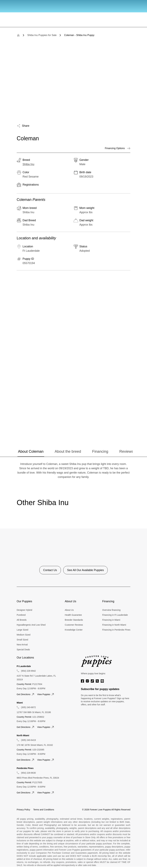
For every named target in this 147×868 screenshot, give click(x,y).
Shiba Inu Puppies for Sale (42, 35)
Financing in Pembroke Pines (116, 630)
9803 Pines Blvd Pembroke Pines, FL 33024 (38, 778)
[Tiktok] (92, 681)
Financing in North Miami (114, 625)
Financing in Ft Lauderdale (115, 615)
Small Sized (22, 640)
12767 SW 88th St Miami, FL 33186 (34, 712)
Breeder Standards (74, 620)
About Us (69, 610)
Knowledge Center (74, 630)
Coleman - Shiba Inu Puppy (79, 35)
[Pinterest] (102, 681)
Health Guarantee (73, 615)
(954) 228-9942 (28, 671)
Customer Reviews (74, 625)
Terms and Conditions (44, 810)
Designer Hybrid (24, 610)
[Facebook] (82, 681)
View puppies (46, 694)
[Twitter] (97, 681)
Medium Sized (24, 635)
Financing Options (118, 148)
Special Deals (23, 650)
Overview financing (111, 610)
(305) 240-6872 (28, 707)
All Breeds (22, 620)
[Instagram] (87, 681)
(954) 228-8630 (28, 773)
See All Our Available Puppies (86, 570)
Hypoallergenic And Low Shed (31, 625)
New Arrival (22, 645)
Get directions (26, 694)
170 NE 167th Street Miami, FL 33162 (35, 745)
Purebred (21, 615)
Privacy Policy (23, 810)
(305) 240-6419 (28, 740)
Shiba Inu (28, 164)
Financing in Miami (111, 620)
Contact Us (50, 570)
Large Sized (22, 630)
